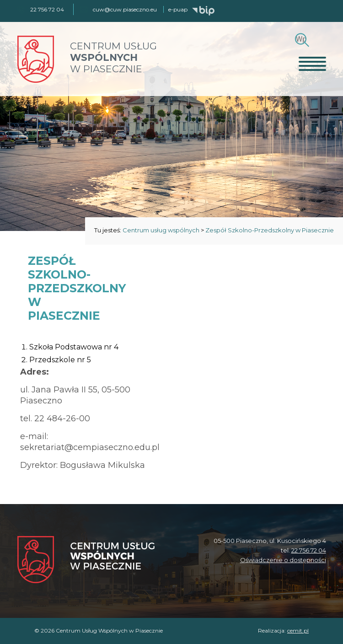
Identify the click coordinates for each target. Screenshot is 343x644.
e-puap (178, 9)
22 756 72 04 (309, 550)
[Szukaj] (301, 39)
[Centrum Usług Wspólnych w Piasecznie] (86, 561)
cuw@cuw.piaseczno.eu (125, 9)
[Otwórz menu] (312, 64)
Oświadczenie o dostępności (283, 560)
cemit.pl (298, 631)
